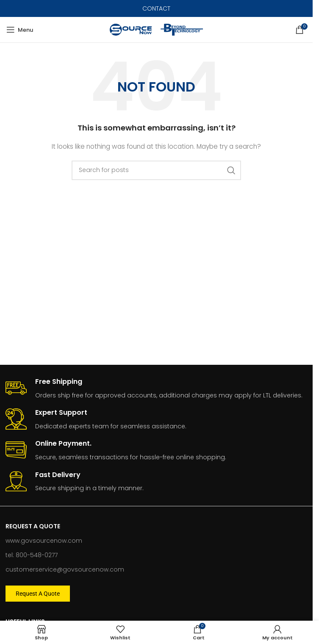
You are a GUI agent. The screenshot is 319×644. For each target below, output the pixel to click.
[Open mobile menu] (20, 30)
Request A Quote (33, 526)
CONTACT (156, 8)
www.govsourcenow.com (44, 541)
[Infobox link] (157, 389)
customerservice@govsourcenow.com (65, 569)
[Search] (156, 170)
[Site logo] (131, 29)
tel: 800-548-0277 (32, 555)
